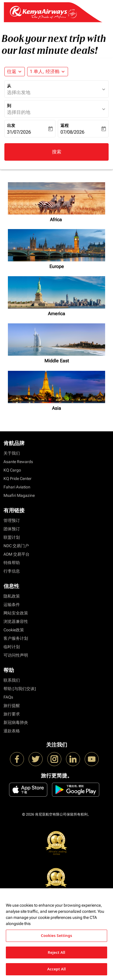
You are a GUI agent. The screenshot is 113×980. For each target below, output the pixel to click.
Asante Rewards (18, 462)
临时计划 (12, 647)
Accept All (57, 969)
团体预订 (12, 529)
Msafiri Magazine (19, 495)
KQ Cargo (12, 470)
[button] (48, 72)
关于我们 (12, 453)
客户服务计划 (16, 638)
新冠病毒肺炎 (16, 722)
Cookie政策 (14, 630)
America (56, 314)
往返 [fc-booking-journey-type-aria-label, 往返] (12, 71)
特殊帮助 (12, 563)
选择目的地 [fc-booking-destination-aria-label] (19, 112)
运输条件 (12, 605)
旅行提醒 (12, 706)
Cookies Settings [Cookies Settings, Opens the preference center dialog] (56, 935)
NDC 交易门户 (16, 546)
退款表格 (12, 731)
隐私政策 (12, 596)
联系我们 (12, 680)
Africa (56, 220)
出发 (11, 125)
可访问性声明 (16, 655)
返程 (65, 125)
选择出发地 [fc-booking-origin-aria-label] (19, 92)
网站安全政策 (16, 613)
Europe (57, 266)
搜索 (57, 152)
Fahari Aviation (17, 487)
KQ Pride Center (18, 479)
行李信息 (12, 571)
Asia (56, 408)
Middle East (57, 361)
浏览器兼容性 (16, 621)
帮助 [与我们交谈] (20, 689)
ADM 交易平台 (16, 554)
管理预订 (12, 520)
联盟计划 (12, 537)
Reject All (57, 952)
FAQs (8, 697)
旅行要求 (12, 714)
